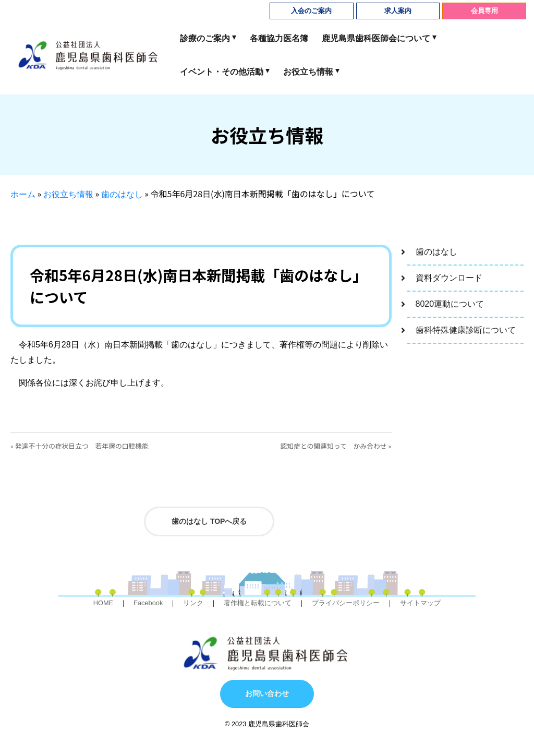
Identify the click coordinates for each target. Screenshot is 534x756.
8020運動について (450, 304)
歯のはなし (122, 194)
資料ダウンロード (449, 278)
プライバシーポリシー (346, 603)
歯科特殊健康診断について (466, 330)
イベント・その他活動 (222, 72)
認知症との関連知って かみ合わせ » (336, 446)
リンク (193, 603)
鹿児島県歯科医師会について (376, 38)
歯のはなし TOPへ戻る (209, 521)
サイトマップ (420, 603)
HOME (103, 603)
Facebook (148, 603)
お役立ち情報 (308, 72)
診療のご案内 (205, 38)
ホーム (23, 194)
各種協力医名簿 (279, 38)
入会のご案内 (311, 11)
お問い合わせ (267, 693)
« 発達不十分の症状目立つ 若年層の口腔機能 (80, 446)
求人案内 (398, 11)
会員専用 (484, 11)
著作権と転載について (258, 603)
